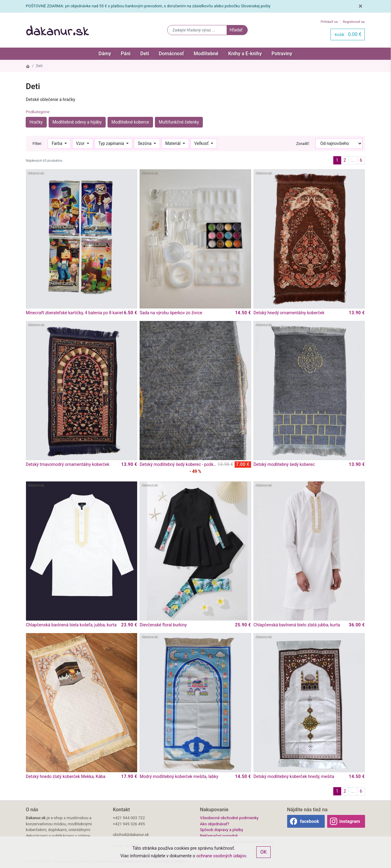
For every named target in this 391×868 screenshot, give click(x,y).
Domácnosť (171, 54)
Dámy (105, 54)
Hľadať (236, 30)
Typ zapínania (112, 143)
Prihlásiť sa (329, 22)
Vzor (81, 143)
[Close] (361, 6)
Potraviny (282, 54)
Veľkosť (202, 143)
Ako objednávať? (215, 824)
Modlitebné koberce (130, 122)
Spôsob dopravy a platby (222, 830)
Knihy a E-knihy (245, 54)
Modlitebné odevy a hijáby (77, 122)
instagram (350, 821)
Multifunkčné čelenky (179, 122)
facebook (310, 821)
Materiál (174, 143)
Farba (57, 143)
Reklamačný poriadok (219, 836)
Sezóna (145, 143)
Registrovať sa (354, 22)
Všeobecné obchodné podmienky (229, 818)
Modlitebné (206, 54)
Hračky (36, 122)
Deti (145, 54)
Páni (126, 54)
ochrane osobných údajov (221, 856)
